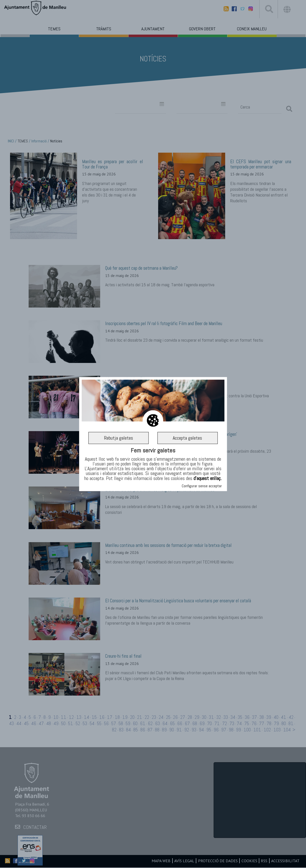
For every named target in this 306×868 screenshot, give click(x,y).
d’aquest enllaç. (208, 478)
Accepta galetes (187, 438)
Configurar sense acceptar (202, 486)
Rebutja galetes (118, 438)
